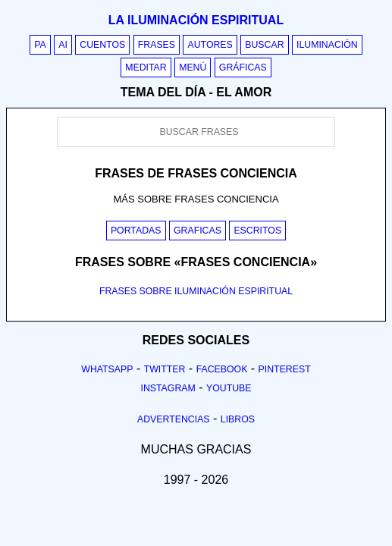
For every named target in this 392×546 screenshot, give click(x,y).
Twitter (165, 369)
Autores (210, 45)
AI (63, 45)
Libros (238, 419)
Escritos (257, 231)
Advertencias (174, 419)
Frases (157, 45)
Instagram (168, 388)
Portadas (136, 231)
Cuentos (102, 45)
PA (40, 45)
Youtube (229, 388)
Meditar (146, 67)
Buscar (264, 45)
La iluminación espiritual (196, 20)
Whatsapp (107, 369)
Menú (193, 67)
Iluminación (327, 45)
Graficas (198, 231)
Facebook (222, 369)
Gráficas (243, 67)
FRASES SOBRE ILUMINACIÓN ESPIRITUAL (196, 291)
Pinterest (285, 369)
